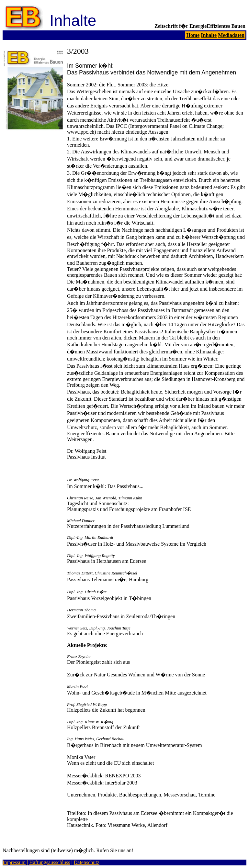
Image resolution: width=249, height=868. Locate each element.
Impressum (14, 862)
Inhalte (209, 35)
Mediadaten (231, 35)
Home (193, 35)
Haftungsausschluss (50, 862)
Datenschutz (87, 862)
